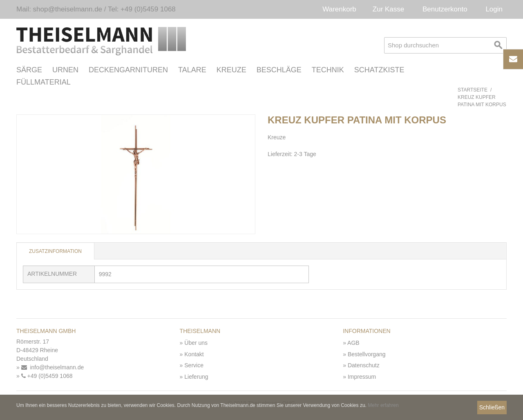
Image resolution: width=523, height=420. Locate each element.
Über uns (196, 343)
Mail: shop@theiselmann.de (59, 9)
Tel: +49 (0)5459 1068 (142, 9)
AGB (353, 343)
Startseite (473, 90)
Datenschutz (364, 365)
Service (194, 365)
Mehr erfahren (383, 405)
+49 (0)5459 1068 (47, 376)
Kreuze (231, 70)
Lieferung (196, 377)
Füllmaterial (44, 82)
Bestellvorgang (367, 354)
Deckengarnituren (128, 70)
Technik (328, 70)
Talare (192, 70)
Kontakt (194, 354)
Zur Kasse (388, 9)
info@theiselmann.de (53, 367)
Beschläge (279, 70)
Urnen (65, 70)
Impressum (362, 377)
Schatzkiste (379, 70)
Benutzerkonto (445, 9)
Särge (29, 70)
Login (494, 9)
